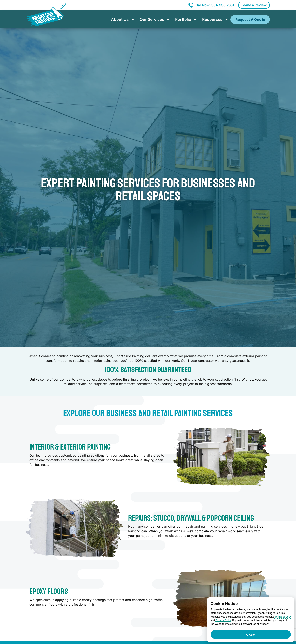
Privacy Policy (223, 620)
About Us (123, 19)
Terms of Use (282, 617)
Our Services (155, 19)
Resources (215, 19)
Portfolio (186, 19)
